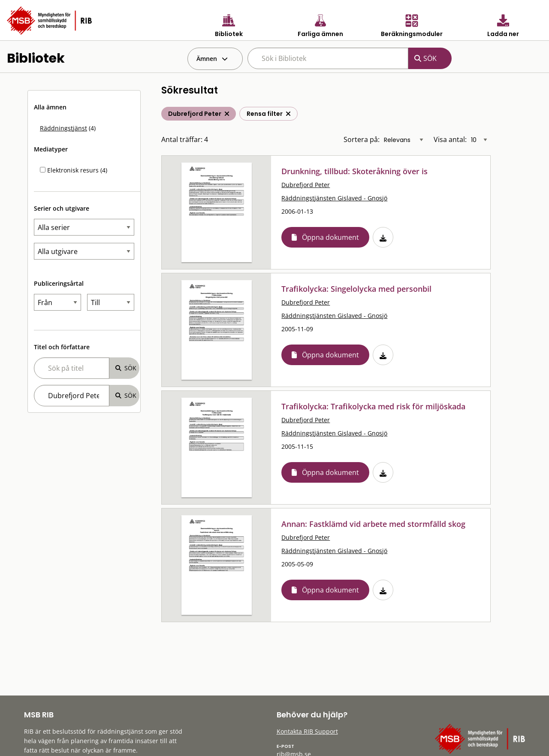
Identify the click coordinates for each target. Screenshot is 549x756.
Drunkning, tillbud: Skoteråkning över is (354, 171)
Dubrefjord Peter (306, 185)
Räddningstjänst (63, 128)
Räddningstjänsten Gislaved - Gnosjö (334, 198)
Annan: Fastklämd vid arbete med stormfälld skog (373, 524)
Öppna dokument (330, 237)
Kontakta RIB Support (307, 731)
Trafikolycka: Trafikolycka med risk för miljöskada (373, 406)
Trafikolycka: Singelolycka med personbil (356, 289)
